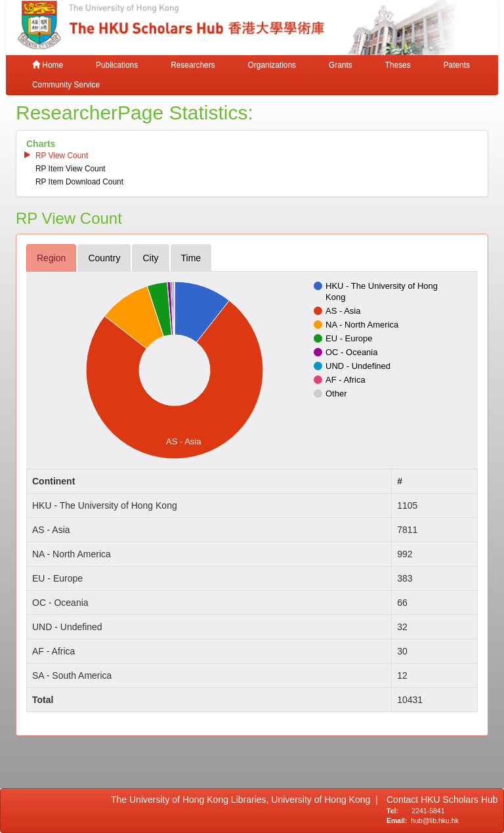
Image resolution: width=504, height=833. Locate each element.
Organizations (272, 65)
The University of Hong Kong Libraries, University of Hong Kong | (244, 800)
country (104, 258)
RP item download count (79, 182)
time (191, 258)
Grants (341, 65)
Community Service (66, 85)
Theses (398, 65)
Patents (457, 65)
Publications (117, 65)
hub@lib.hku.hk (435, 821)
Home (48, 65)
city (150, 258)
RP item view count (71, 169)
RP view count (62, 156)
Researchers (193, 65)
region (51, 258)
